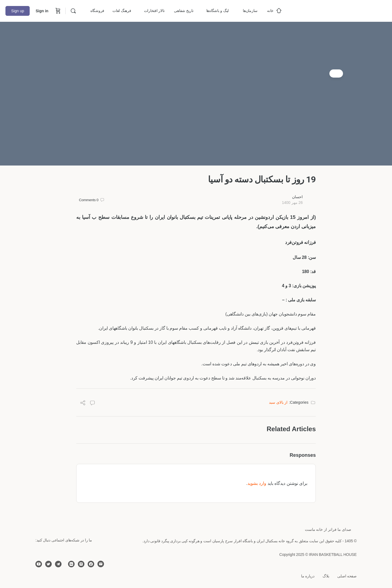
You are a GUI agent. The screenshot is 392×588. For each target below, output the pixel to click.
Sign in (42, 11)
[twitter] (48, 564)
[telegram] (58, 564)
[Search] (73, 11)
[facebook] (91, 564)
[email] (101, 564)
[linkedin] (71, 564)
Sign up (18, 11)
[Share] (83, 404)
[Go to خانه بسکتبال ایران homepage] (346, 10)
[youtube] (39, 564)
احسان (297, 197)
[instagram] (81, 564)
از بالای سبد (278, 402)
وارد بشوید (257, 483)
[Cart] (57, 11)
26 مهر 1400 (292, 203)
